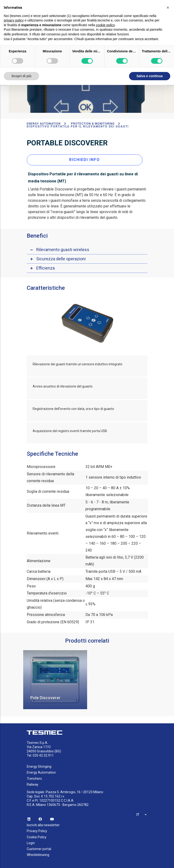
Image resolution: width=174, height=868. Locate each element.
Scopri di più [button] (21, 76)
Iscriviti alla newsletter (43, 823)
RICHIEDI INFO (85, 158)
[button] (168, 8)
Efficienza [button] (45, 266)
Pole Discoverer (45, 696)
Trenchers (34, 777)
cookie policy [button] (105, 25)
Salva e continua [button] (150, 76)
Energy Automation (44, 122)
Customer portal (39, 847)
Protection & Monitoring (93, 122)
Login (31, 841)
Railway (33, 783)
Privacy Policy (37, 829)
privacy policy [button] (14, 20)
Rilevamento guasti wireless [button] (63, 248)
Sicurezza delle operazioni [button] (61, 257)
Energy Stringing (39, 765)
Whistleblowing (38, 853)
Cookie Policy (37, 835)
